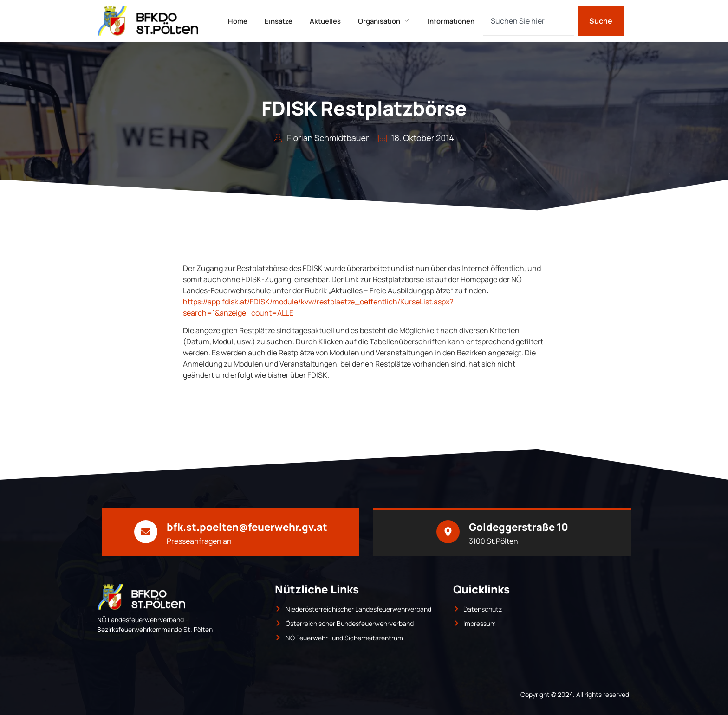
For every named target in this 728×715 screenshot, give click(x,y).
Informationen (455, 21)
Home (234, 21)
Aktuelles (325, 21)
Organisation (386, 21)
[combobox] (529, 21)
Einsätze (277, 21)
